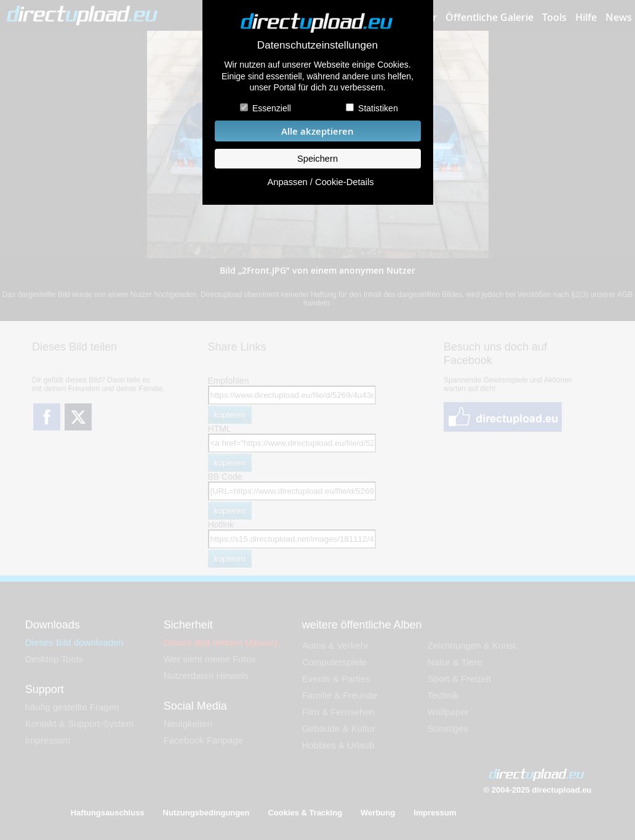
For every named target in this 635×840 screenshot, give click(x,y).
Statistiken (378, 108)
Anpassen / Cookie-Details (320, 182)
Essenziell (272, 108)
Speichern (317, 159)
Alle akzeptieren (317, 131)
